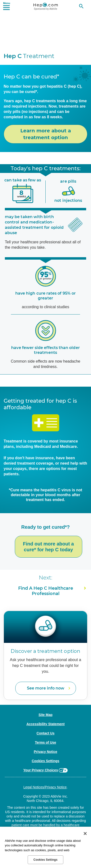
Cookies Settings (46, 761)
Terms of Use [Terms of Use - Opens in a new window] (46, 742)
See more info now (46, 688)
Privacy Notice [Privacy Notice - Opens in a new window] (45, 752)
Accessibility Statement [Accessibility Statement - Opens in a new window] (45, 724)
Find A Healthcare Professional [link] (46, 591)
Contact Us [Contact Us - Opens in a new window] (46, 733)
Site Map (46, 715)
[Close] (85, 834)
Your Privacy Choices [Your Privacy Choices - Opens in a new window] (41, 770)
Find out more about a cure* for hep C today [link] (49, 547)
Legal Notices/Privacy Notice (45, 787)
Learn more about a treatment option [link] (46, 134)
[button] (6, 6)
